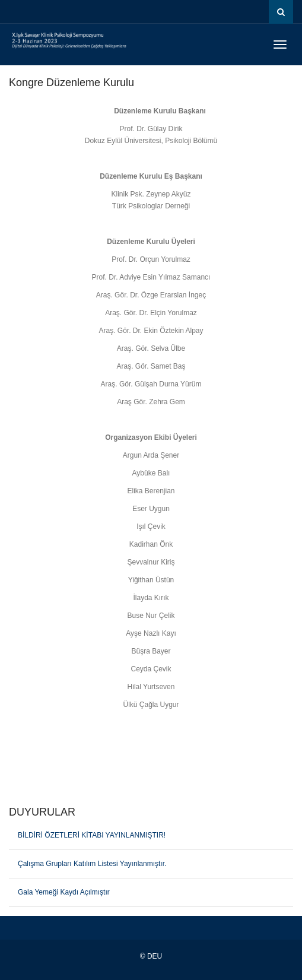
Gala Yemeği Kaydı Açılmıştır (64, 892)
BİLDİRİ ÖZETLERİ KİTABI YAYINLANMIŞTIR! (92, 835)
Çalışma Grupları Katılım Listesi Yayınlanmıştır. (92, 864)
